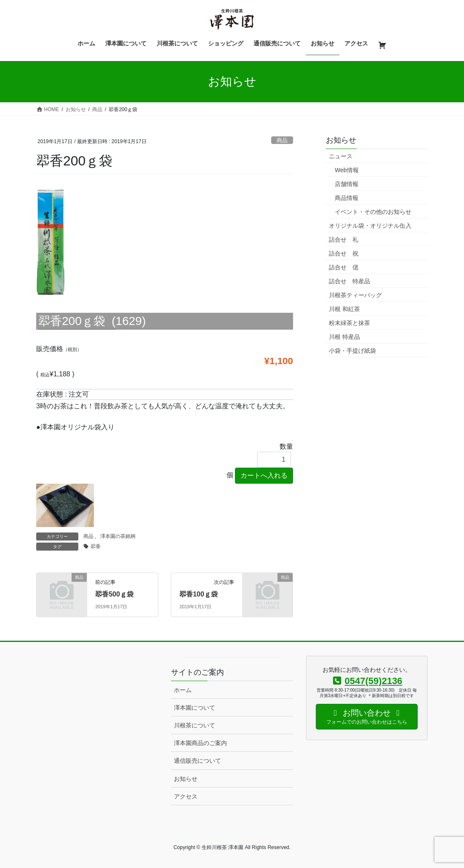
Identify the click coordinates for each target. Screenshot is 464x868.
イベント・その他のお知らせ (373, 212)
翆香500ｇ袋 (114, 594)
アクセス (186, 796)
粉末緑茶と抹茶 (349, 323)
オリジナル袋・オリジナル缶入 (370, 226)
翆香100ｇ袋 (199, 594)
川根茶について (195, 725)
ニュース (341, 156)
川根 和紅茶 (344, 309)
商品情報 (347, 198)
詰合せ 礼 (344, 240)
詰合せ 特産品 (349, 281)
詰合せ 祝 (344, 253)
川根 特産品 (344, 337)
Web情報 (347, 170)
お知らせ (186, 779)
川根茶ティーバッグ (355, 295)
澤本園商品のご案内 (200, 743)
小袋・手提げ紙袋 (352, 351)
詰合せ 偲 (344, 267)
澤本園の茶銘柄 (118, 536)
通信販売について (197, 761)
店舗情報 (347, 184)
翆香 (96, 546)
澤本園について (195, 708)
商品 (282, 140)
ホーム (183, 690)
